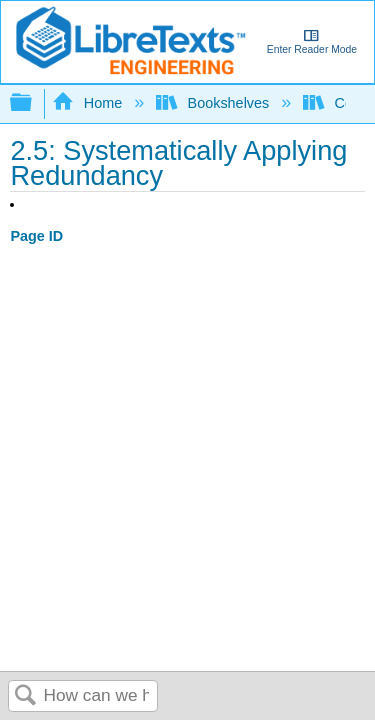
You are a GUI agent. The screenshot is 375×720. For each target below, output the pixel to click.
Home (89, 103)
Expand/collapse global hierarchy (34, 103)
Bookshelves (214, 103)
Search (26, 696)
